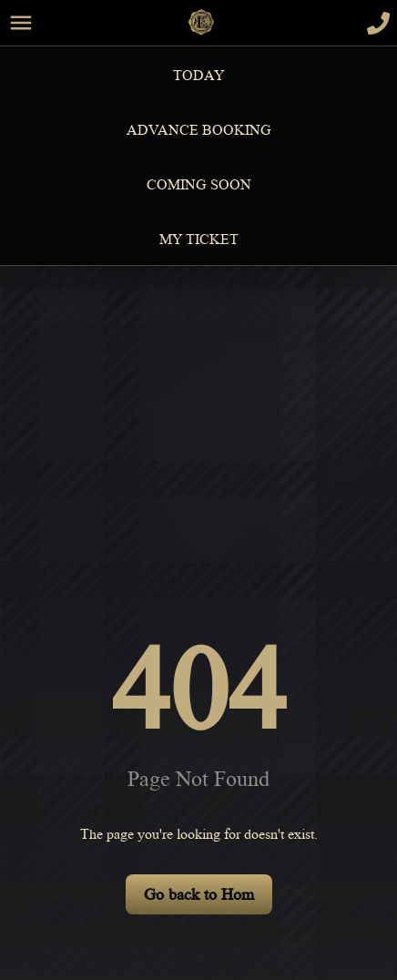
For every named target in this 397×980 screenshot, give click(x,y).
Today (199, 76)
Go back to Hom (199, 894)
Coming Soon (199, 185)
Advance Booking (199, 130)
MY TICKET (199, 240)
